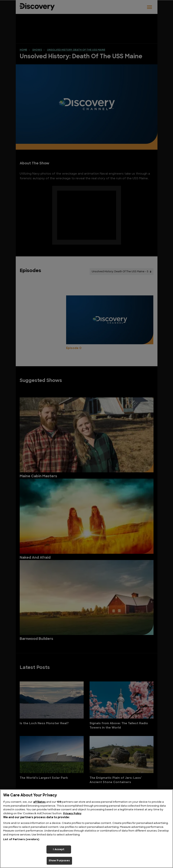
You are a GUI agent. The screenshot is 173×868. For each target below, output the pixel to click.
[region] (86, 829)
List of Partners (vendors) (21, 839)
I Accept (59, 849)
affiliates (39, 802)
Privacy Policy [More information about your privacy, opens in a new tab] (72, 814)
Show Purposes (59, 861)
